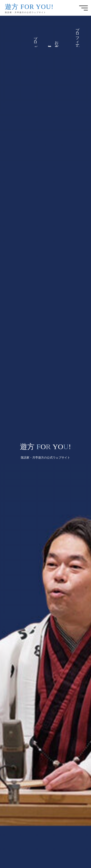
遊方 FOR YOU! (29, 7)
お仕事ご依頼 (57, 43)
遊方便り (50, 45)
